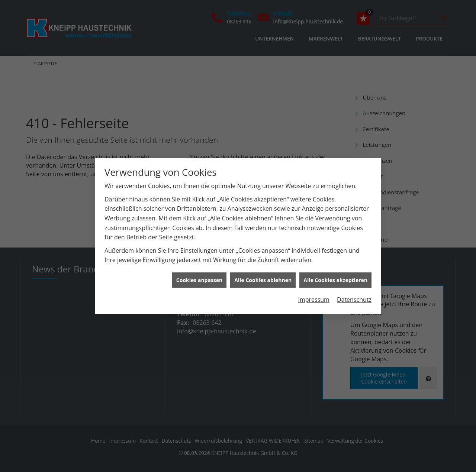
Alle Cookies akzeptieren (335, 277)
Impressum (313, 297)
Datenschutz (354, 297)
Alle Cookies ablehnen (263, 277)
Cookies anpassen (199, 277)
